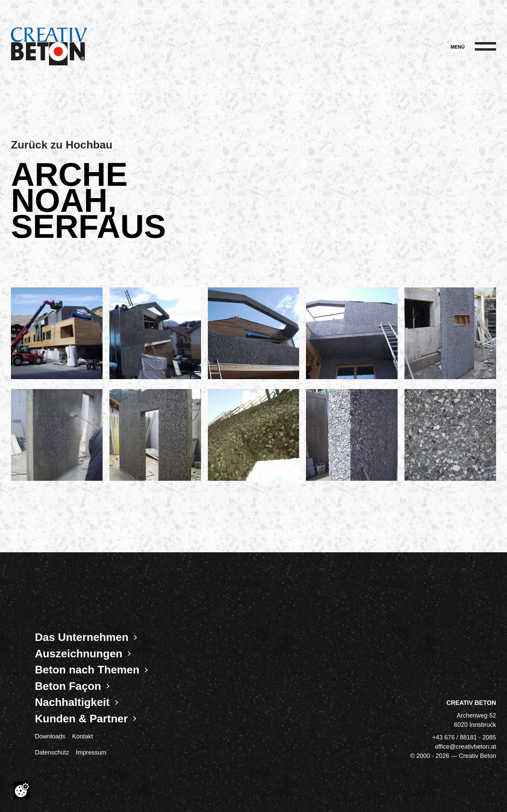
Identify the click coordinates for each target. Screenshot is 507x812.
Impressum (91, 752)
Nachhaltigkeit (72, 702)
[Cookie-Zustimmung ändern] (22, 790)
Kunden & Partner (81, 719)
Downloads (50, 736)
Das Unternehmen (82, 637)
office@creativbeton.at (465, 747)
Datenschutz (52, 752)
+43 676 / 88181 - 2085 (464, 737)
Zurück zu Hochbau (62, 145)
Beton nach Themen (87, 670)
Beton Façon (68, 686)
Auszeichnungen (79, 654)
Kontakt (83, 736)
